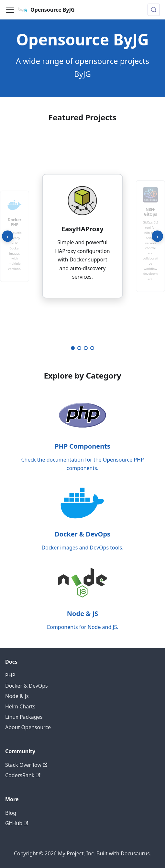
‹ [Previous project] (7, 236)
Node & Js (17, 696)
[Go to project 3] (86, 348)
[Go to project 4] (92, 348)
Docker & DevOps (27, 686)
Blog (11, 813)
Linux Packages (24, 717)
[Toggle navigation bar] (10, 10)
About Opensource (28, 727)
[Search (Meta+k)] (154, 10)
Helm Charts (20, 706)
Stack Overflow (26, 765)
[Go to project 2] (79, 348)
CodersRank (23, 775)
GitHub (17, 823)
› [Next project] (157, 236)
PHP (10, 675)
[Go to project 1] (73, 348)
